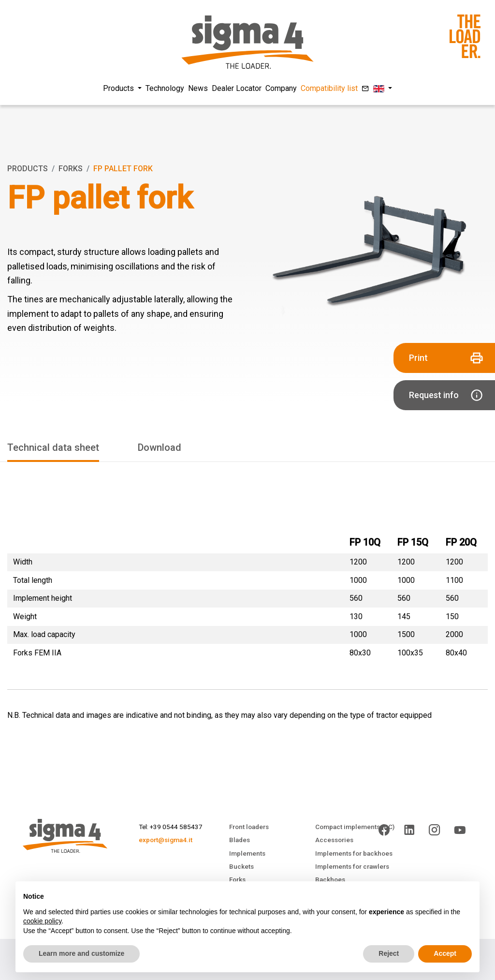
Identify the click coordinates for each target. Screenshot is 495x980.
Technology (165, 88)
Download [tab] (160, 447)
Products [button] (119, 88)
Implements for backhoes (354, 853)
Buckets (241, 866)
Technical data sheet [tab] (53, 447)
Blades (240, 840)
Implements (247, 853)
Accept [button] (445, 953)
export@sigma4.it (166, 840)
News (198, 88)
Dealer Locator (237, 88)
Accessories (334, 840)
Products (28, 169)
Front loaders (249, 827)
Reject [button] (389, 953)
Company (281, 88)
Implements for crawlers (352, 866)
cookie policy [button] (42, 921)
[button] (383, 89)
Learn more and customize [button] (81, 953)
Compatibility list (329, 88)
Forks (71, 169)
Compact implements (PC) (355, 827)
